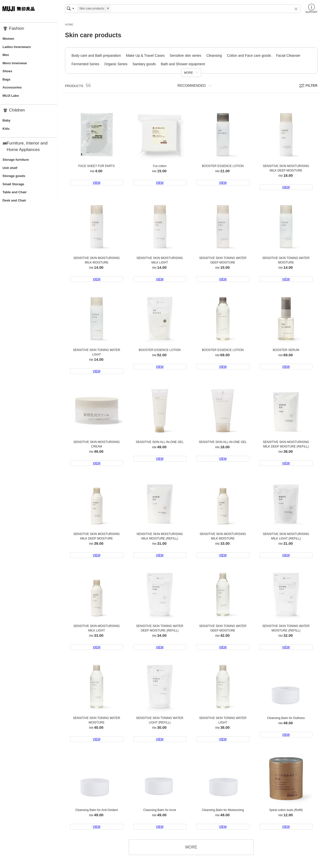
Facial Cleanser (288, 55)
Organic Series (116, 64)
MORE (188, 73)
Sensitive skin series (186, 55)
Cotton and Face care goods (249, 55)
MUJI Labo (11, 96)
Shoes (7, 71)
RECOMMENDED (192, 85)
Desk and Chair (14, 200)
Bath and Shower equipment (183, 64)
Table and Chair (15, 192)
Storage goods (14, 176)
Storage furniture (16, 160)
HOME (69, 24)
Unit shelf (10, 168)
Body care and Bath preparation (96, 55)
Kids (6, 129)
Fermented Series (85, 64)
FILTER (311, 85)
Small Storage (13, 184)
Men (6, 55)
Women (8, 39)
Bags (6, 79)
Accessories (12, 87)
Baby (6, 120)
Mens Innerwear (15, 63)
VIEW (97, 183)
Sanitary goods (144, 64)
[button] (293, 9)
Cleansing (214, 55)
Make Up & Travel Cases (145, 55)
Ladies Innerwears (17, 47)
